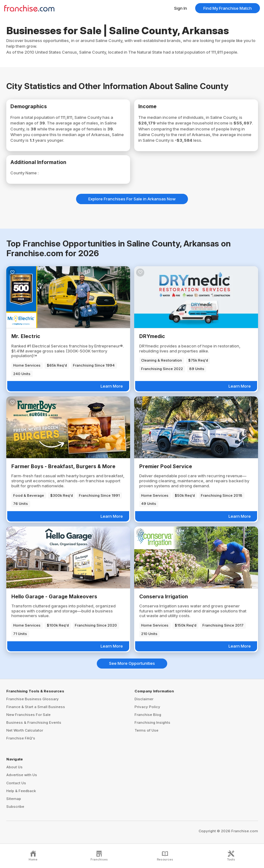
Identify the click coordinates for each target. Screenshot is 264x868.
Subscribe (15, 807)
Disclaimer (144, 699)
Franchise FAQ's (21, 738)
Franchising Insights (152, 722)
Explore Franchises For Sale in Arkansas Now (132, 199)
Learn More (112, 386)
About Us (14, 767)
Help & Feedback (21, 791)
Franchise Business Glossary (33, 699)
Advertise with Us (22, 775)
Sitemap (14, 799)
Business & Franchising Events (34, 722)
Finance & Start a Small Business (36, 707)
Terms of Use (146, 730)
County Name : (25, 173)
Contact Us (16, 783)
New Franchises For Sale (28, 715)
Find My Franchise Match (228, 8)
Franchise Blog (148, 715)
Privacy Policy (147, 707)
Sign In (181, 8)
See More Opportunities (132, 663)
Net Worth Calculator (25, 730)
